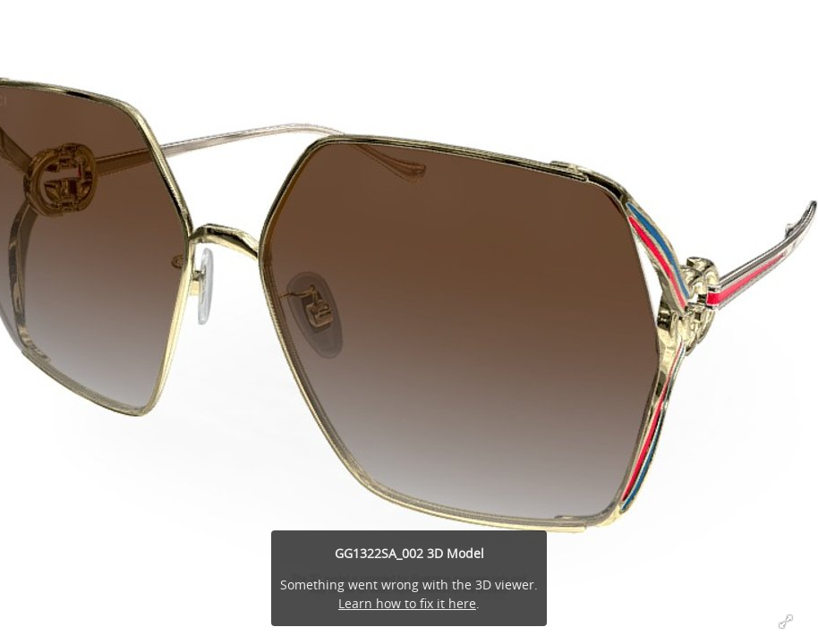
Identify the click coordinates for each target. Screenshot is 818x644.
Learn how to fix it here (407, 603)
